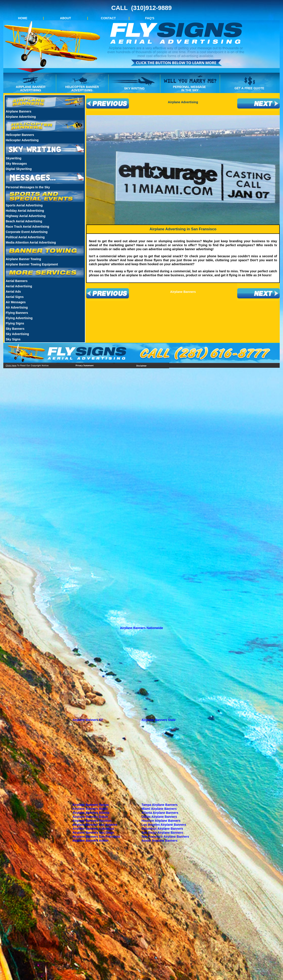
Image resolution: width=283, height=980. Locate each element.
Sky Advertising (17, 334)
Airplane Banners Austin (91, 841)
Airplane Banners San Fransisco (96, 837)
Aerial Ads (13, 292)
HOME (23, 18)
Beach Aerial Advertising (24, 221)
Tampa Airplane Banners (160, 805)
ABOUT (65, 18)
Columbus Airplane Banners (162, 829)
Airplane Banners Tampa (91, 805)
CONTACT (108, 18)
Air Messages (16, 302)
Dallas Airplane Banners (159, 817)
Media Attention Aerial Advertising (31, 242)
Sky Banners (15, 329)
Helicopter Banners (20, 135)
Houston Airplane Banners (161, 821)
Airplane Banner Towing (23, 259)
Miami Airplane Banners (159, 809)
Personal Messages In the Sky (28, 187)
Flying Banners (17, 313)
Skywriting (14, 158)
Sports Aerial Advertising (24, 205)
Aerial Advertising (19, 286)
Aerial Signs (15, 297)
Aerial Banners (17, 281)
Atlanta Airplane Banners (160, 813)
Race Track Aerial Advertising (28, 227)
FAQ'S (150, 18)
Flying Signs (15, 323)
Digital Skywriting (19, 169)
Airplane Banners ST (88, 720)
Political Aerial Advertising (25, 237)
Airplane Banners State (159, 720)
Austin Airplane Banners (160, 841)
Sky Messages (16, 164)
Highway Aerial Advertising (26, 216)
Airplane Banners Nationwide (141, 628)
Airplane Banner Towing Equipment (32, 264)
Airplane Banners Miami (90, 809)
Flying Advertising (19, 318)
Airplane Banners (19, 111)
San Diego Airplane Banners (162, 833)
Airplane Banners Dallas (90, 817)
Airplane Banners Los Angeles (95, 825)
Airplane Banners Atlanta (91, 813)
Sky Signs (13, 339)
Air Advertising (17, 307)
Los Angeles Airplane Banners (164, 825)
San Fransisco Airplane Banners (165, 837)
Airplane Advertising (21, 117)
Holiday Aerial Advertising (25, 211)
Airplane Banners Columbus (93, 829)
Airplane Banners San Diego (93, 833)
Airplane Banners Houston (92, 821)
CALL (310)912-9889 (141, 8)
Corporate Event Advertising (27, 232)
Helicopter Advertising (22, 140)
